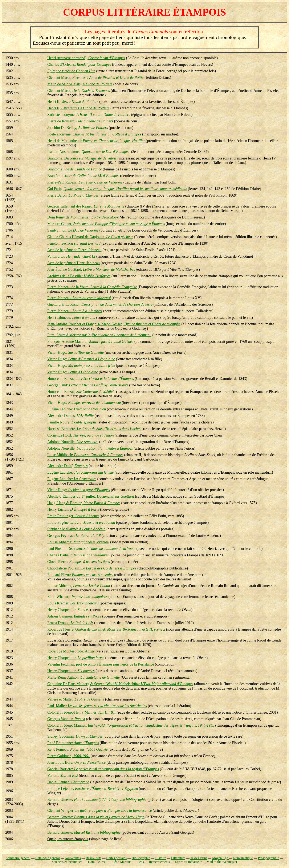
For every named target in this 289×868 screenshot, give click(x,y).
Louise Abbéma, (79, 586)
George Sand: (88, 385)
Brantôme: (82, 158)
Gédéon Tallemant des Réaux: (86, 206)
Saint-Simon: (73, 230)
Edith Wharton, (77, 597)
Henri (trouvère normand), (86, 58)
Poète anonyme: (94, 134)
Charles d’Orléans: (79, 64)
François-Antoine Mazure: (90, 342)
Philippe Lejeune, (93, 789)
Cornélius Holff (81, 435)
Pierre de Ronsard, (80, 121)
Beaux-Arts (94, 858)
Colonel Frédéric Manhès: (131, 725)
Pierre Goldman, (68, 756)
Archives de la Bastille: (79, 276)
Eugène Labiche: (77, 409)
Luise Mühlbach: (85, 455)
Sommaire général (18, 858)
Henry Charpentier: (68, 610)
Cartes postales (116, 858)
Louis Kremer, (73, 603)
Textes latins (199, 858)
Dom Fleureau (98, 862)
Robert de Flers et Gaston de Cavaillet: (106, 629)
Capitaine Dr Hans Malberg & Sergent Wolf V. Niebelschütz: (120, 684)
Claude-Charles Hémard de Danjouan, (90, 237)
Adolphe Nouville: (73, 442)
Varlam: (63, 776)
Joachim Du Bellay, (78, 128)
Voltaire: (71, 256)
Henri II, (73, 102)
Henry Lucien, (73, 509)
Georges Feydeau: (74, 536)
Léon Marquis (122, 862)
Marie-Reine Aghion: (84, 677)
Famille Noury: (72, 422)
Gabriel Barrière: (103, 769)
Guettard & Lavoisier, (100, 304)
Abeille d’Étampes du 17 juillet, (91, 496)
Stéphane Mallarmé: (76, 529)
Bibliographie (141, 858)
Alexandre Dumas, (70, 416)
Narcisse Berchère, (95, 429)
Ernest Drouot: (70, 623)
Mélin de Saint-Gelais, (80, 84)
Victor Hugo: (76, 352)
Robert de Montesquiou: (71, 651)
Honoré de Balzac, (91, 379)
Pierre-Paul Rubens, (85, 182)
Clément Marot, (96, 78)
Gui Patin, (117, 189)
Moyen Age (221, 858)
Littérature (178, 858)
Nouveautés (73, 858)
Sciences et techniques (67, 862)
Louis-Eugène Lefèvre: (81, 522)
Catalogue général (48, 858)
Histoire (161, 858)
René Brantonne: (73, 743)
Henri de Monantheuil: (96, 141)
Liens (140, 862)
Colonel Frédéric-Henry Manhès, (82, 712)
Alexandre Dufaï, (67, 466)
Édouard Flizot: (80, 575)
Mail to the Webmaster (222, 862)
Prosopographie (268, 858)
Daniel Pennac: (68, 782)
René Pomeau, (78, 749)
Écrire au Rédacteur (188, 862)
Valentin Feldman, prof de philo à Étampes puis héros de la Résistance (101, 664)
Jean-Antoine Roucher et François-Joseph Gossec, (114, 324)
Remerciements (159, 862)
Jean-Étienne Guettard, (91, 269)
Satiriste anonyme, (89, 115)
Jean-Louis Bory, (76, 762)
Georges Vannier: (66, 719)
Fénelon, (74, 243)
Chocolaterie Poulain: (92, 568)
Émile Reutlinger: (73, 516)
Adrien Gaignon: (74, 616)
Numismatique (243, 858)
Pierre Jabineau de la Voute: (92, 287)
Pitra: (99, 335)
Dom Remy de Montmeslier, (83, 217)
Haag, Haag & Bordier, (84, 503)
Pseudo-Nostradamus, (88, 152)
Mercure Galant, (106, 224)
